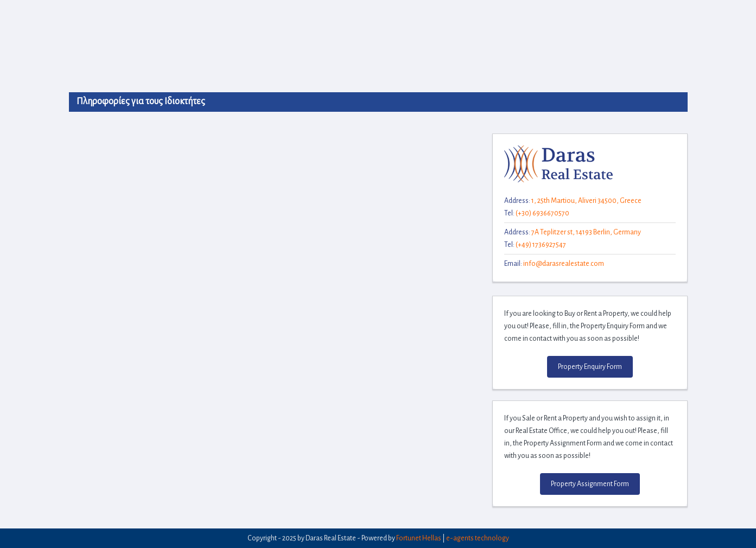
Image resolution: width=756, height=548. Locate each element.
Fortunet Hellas (419, 538)
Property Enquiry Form (590, 367)
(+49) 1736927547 (541, 245)
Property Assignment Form (590, 484)
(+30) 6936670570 (542, 213)
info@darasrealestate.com (564, 264)
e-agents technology (478, 538)
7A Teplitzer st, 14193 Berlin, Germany (586, 232)
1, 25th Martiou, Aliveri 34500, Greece (586, 201)
